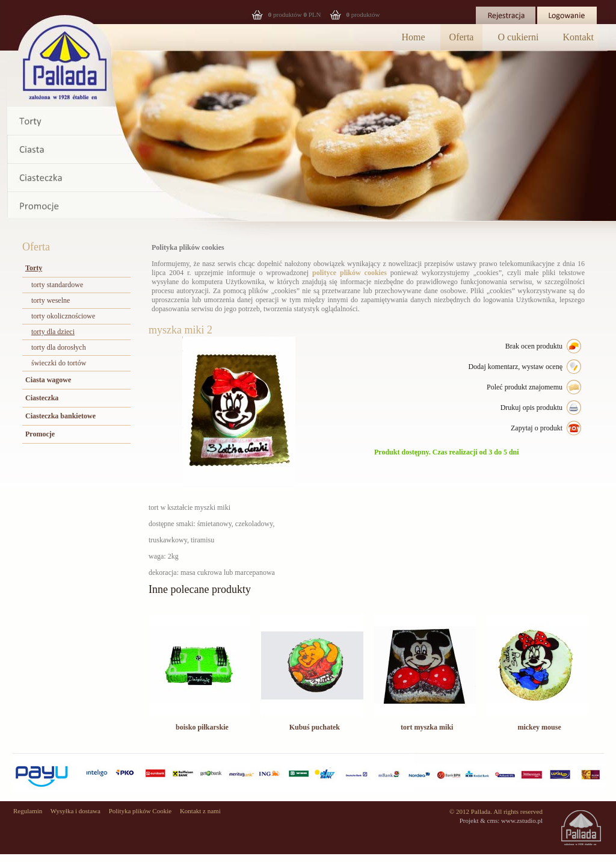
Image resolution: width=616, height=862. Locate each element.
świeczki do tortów (59, 363)
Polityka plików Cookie (140, 811)
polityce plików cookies (350, 273)
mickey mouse (539, 727)
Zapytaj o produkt (537, 428)
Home (414, 37)
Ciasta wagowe (48, 380)
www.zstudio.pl (522, 820)
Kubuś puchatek (315, 727)
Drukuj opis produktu (531, 408)
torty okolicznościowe (63, 316)
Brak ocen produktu (534, 346)
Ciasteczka (42, 398)
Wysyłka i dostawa (75, 811)
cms (493, 820)
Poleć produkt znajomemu (525, 387)
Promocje (40, 434)
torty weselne (51, 300)
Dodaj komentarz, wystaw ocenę (515, 367)
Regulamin (28, 811)
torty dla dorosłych (59, 347)
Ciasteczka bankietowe (60, 416)
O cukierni (518, 37)
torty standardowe (57, 285)
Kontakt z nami (200, 811)
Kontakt (578, 37)
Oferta (462, 37)
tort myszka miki (427, 727)
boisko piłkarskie (202, 727)
